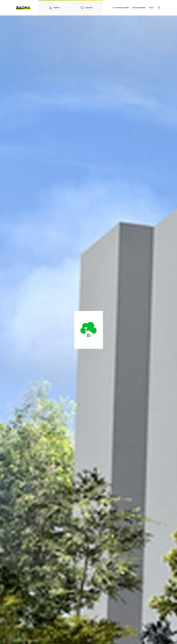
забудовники (139, 8)
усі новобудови (121, 8)
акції (151, 8)
